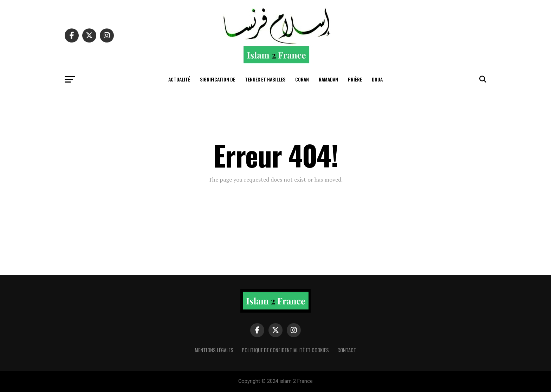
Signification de (218, 79)
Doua (377, 79)
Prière (355, 79)
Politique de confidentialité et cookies (285, 350)
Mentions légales (214, 350)
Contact (347, 350)
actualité (179, 79)
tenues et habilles (265, 79)
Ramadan (328, 79)
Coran (302, 79)
